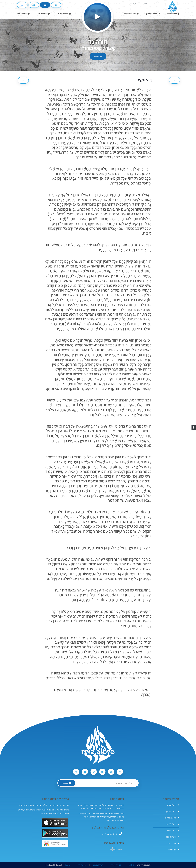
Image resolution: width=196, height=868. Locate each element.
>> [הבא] (23, 80)
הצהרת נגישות (98, 865)
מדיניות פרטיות (116, 865)
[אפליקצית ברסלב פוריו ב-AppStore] (55, 823)
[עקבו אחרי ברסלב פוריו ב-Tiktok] (94, 772)
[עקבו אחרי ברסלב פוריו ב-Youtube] (85, 772)
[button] (194, 428)
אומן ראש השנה (172, 818)
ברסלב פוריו (173, 805)
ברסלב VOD (173, 831)
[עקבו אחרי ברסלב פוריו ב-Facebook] (120, 772)
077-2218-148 (109, 834)
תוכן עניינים (98, 56)
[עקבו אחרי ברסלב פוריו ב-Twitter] (102, 772)
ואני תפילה (174, 850)
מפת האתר (82, 865)
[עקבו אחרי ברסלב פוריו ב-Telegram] (76, 772)
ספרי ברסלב (173, 843)
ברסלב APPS (173, 824)
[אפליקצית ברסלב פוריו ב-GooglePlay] (55, 833)
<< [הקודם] (174, 80)
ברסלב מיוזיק (173, 811)
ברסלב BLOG (173, 837)
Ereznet (67, 865)
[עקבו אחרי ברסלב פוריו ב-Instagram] (111, 772)
